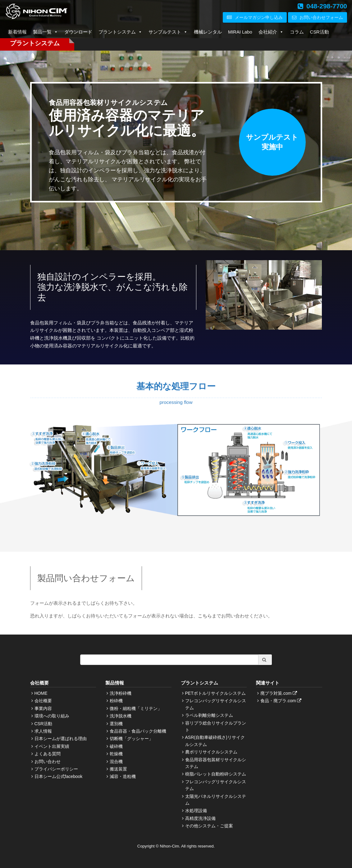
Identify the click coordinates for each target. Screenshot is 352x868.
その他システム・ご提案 (209, 826)
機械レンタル (208, 32)
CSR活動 (320, 32)
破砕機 (116, 746)
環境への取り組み (52, 716)
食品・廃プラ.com (282, 701)
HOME (41, 693)
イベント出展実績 (52, 746)
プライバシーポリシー (56, 769)
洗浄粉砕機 (121, 693)
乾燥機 (116, 754)
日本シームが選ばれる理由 (61, 739)
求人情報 (43, 731)
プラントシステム (120, 32)
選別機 (116, 724)
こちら (205, 616)
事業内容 (43, 708)
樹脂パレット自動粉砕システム (216, 774)
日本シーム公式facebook (59, 776)
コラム (297, 32)
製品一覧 (46, 32)
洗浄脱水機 (121, 716)
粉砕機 (116, 701)
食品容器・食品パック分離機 (138, 731)
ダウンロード (78, 32)
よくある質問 (48, 754)
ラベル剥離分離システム (209, 715)
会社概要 (43, 701)
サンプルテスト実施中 (272, 142)
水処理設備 (196, 811)
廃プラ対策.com (279, 693)
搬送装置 (118, 769)
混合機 (116, 762)
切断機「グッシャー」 (131, 739)
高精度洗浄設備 (200, 818)
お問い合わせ (48, 762)
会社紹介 (271, 32)
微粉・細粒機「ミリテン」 (136, 708)
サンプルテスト (168, 32)
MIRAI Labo (240, 32)
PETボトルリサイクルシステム (215, 693)
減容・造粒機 (123, 776)
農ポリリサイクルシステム (211, 752)
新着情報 (17, 32)
